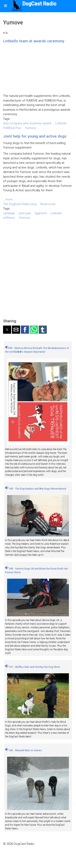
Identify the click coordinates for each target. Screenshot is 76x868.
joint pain (25, 213)
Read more (48, 204)
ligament (41, 213)
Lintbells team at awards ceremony (34, 41)
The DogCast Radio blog (20, 204)
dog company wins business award (27, 123)
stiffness (9, 218)
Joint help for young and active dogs (35, 136)
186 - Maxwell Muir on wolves (23, 750)
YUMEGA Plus (12, 128)
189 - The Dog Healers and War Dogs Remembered (36, 489)
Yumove (31, 128)
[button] (7, 330)
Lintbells (61, 123)
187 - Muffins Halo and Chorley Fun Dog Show (33, 667)
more (9, 199)
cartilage (9, 213)
